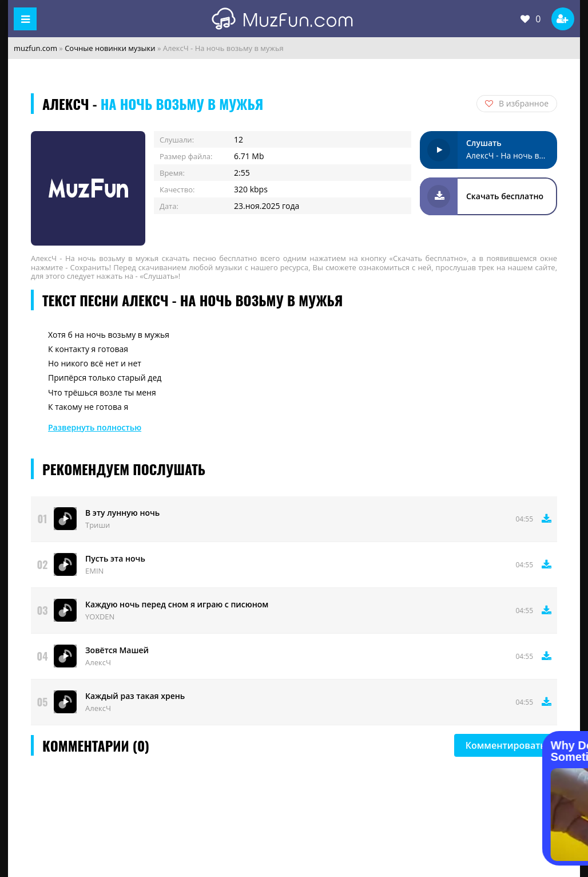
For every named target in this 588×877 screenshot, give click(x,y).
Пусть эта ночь (115, 558)
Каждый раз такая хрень (135, 696)
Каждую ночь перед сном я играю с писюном (177, 604)
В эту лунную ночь (122, 513)
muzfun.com (35, 48)
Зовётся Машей (117, 650)
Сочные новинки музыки (110, 48)
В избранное (517, 103)
